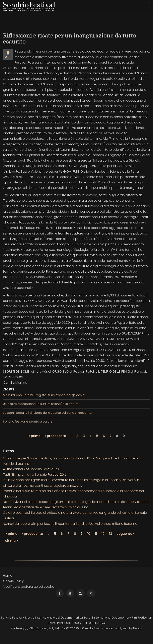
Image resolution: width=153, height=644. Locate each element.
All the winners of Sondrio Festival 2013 (32, 469)
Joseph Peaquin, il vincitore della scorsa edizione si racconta (47, 413)
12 (103, 534)
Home (8, 576)
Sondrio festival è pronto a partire (28, 422)
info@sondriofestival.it (106, 628)
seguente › (125, 534)
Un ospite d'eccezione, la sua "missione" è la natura (41, 404)
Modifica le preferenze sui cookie (29, 587)
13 (111, 534)
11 (96, 534)
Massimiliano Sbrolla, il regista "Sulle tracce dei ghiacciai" (45, 395)
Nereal (138, 628)
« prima (34, 436)
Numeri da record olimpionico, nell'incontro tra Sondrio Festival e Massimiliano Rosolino (70, 524)
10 (89, 534)
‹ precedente (56, 436)
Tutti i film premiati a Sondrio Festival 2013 (35, 475)
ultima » (12, 541)
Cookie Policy (13, 581)
